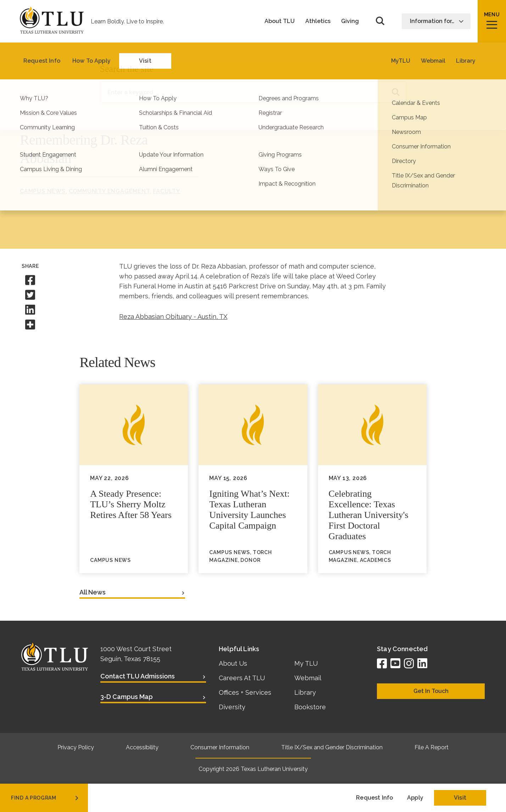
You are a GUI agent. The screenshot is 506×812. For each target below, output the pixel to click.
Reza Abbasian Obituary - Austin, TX (173, 317)
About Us (233, 663)
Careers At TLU (242, 678)
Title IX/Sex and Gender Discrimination (332, 747)
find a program (45, 798)
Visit (460, 798)
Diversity (232, 707)
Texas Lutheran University (274, 769)
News (56, 53)
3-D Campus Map (127, 697)
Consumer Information (220, 747)
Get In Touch (431, 691)
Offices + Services (245, 692)
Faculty (166, 191)
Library (305, 692)
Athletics (318, 21)
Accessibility (142, 747)
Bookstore (310, 707)
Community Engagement (109, 191)
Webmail (308, 678)
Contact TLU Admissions (138, 676)
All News (93, 592)
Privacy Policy (76, 747)
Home (28, 53)
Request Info (374, 798)
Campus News (43, 191)
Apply (415, 798)
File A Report (432, 747)
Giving (350, 21)
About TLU (280, 21)
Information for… (437, 21)
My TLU (306, 663)
